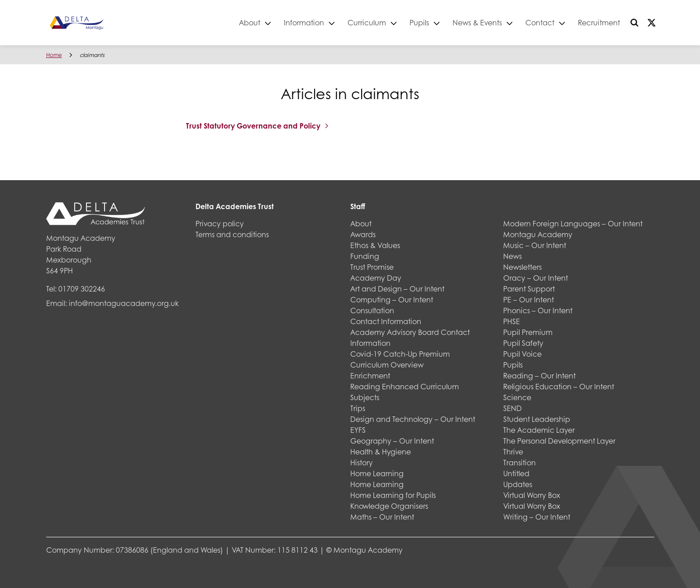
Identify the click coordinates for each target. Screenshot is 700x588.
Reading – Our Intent (539, 375)
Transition (519, 462)
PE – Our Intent (529, 299)
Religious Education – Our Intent (559, 386)
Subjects (365, 397)
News (512, 256)
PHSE (512, 321)
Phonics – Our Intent (538, 310)
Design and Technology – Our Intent (413, 419)
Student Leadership (537, 419)
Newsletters (522, 267)
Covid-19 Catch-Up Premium (400, 354)
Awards (363, 234)
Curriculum (367, 22)
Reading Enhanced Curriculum (405, 386)
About (250, 22)
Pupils (419, 22)
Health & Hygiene (381, 452)
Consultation (372, 310)
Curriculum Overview (387, 365)
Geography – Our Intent (392, 441)
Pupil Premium (528, 332)
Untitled (516, 473)
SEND (512, 408)
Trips (358, 408)
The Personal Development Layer (559, 441)
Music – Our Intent (535, 245)
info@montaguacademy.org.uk (124, 303)
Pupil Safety (523, 343)
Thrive (513, 452)
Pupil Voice (522, 354)
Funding (365, 256)
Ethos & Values (375, 245)
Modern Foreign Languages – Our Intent (573, 223)
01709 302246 (82, 289)
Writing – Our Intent (537, 517)
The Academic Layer (539, 430)
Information (304, 22)
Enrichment (370, 375)
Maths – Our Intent (382, 517)
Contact (540, 22)
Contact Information (386, 321)
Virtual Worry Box (532, 495)
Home (54, 55)
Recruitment (599, 22)
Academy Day (376, 278)
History (362, 462)
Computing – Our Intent (392, 299)
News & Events (477, 22)
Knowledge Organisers (389, 506)
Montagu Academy (538, 234)
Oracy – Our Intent (536, 278)
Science (517, 397)
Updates (518, 484)
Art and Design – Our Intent (397, 289)
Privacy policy (220, 223)
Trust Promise (372, 267)
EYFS (358, 430)
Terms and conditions (232, 234)
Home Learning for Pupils (393, 495)
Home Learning (377, 473)
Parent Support (529, 289)
